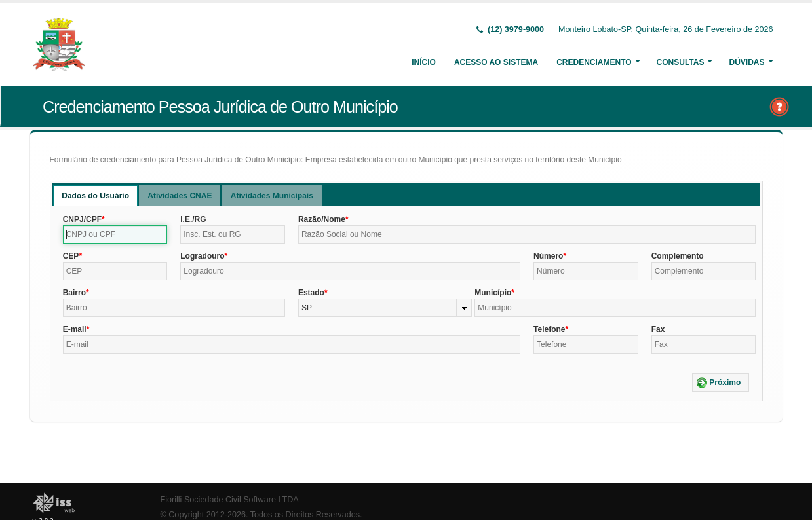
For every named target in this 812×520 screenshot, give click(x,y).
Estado (311, 293)
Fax (658, 329)
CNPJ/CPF (82, 219)
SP (307, 308)
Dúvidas (746, 62)
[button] (721, 382)
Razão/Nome (322, 219)
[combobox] (385, 308)
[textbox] (115, 234)
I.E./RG (193, 219)
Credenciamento (594, 62)
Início (424, 62)
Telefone (549, 329)
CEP (71, 256)
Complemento (678, 256)
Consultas (681, 62)
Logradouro (202, 256)
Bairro (74, 293)
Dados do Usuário (95, 196)
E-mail (75, 329)
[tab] (95, 195)
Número (548, 256)
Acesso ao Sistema (496, 62)
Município (493, 293)
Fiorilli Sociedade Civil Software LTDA (230, 500)
